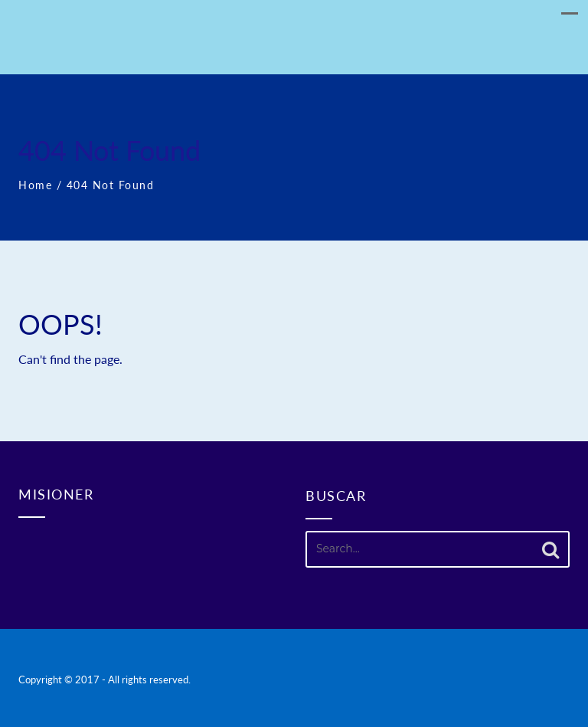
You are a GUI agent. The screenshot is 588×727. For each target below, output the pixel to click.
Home (35, 185)
